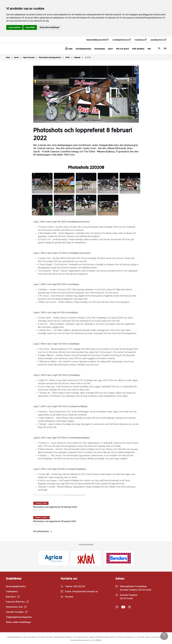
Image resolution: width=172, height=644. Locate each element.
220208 (88, 58)
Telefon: (73, 586)
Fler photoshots (43, 532)
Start (10, 58)
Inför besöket (138, 49)
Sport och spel (31, 58)
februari (79, 58)
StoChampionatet (83, 49)
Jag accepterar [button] (14, 27)
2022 (69, 58)
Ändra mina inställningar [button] (49, 27)
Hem (69, 49)
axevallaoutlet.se (158, 40)
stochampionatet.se (122, 40)
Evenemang (100, 49)
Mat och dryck (123, 49)
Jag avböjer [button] (30, 27)
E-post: (79, 592)
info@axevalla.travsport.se (74, 495)
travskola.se (141, 40)
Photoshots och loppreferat (52, 58)
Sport (110, 49)
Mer (149, 49)
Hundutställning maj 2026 (97, 40)
